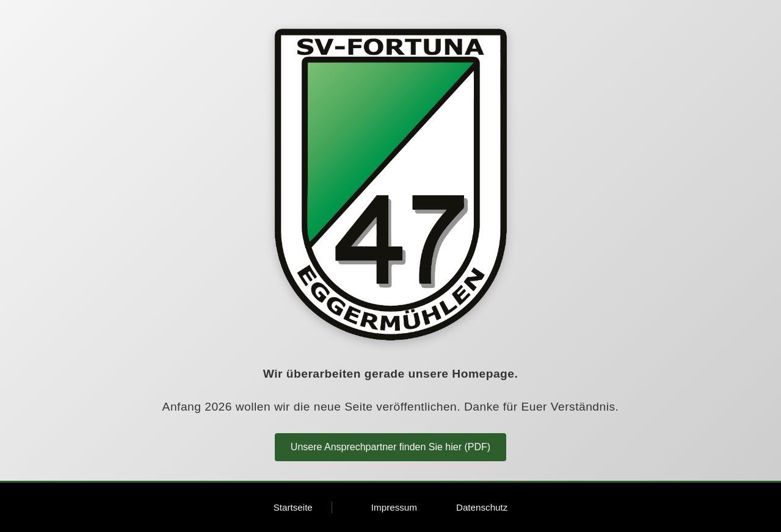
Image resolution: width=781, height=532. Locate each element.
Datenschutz (482, 507)
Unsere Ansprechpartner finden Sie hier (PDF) (390, 447)
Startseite (293, 507)
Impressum (394, 507)
